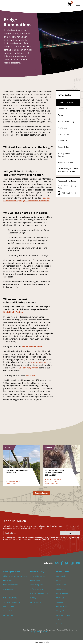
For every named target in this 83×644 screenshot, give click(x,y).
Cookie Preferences (63, 624)
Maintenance (63, 128)
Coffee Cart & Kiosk (37, 589)
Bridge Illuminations (66, 102)
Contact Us (62, 109)
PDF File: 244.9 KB (67, 193)
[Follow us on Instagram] (72, 564)
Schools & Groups (11, 598)
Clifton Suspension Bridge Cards (15, 576)
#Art (7, 481)
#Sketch (8, 483)
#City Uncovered (15, 481)
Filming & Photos (62, 611)
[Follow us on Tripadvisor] (57, 564)
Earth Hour (31, 375)
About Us (60, 598)
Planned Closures (62, 593)
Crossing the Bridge (12, 572)
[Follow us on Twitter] (67, 564)
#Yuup (14, 483)
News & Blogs (61, 585)
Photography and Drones (65, 155)
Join (70, 533)
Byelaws (61, 115)
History (33, 598)
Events (58, 580)
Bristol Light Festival (13, 312)
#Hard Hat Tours (51, 481)
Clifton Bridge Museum (38, 576)
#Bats (47, 479)
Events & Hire (63, 147)
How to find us (35, 580)
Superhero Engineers (40, 362)
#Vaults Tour (49, 483)
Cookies (44, 632)
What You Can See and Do (39, 593)
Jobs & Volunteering (66, 121)
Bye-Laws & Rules (62, 607)
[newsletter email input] (30, 533)
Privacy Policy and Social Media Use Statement (68, 170)
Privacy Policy (35, 632)
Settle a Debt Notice (11, 585)
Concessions (8, 580)
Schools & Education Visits (13, 602)
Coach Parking (8, 615)
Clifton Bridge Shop (37, 585)
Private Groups (9, 607)
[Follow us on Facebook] (62, 564)
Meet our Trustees (65, 162)
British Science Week (32, 346)
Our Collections (35, 602)
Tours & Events (42, 493)
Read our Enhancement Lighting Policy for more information (27, 199)
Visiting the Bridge (38, 572)
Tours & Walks (61, 576)
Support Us (63, 141)
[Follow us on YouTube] (78, 564)
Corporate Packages (10, 611)
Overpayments (9, 589)
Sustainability (63, 134)
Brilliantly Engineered (29, 368)
